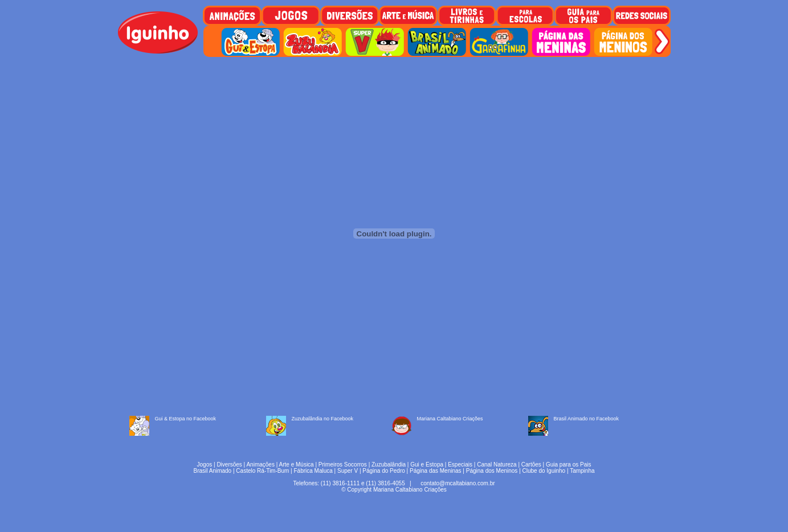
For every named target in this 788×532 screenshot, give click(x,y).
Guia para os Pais (569, 465)
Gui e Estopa (427, 465)
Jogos (205, 465)
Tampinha (582, 471)
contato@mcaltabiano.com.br (458, 483)
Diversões (229, 465)
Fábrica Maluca (313, 471)
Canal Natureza (497, 465)
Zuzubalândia (389, 465)
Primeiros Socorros (343, 465)
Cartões (531, 465)
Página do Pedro (384, 471)
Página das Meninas (436, 471)
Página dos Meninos (492, 471)
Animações (260, 465)
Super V (348, 471)
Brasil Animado (212, 471)
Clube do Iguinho (544, 471)
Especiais (460, 465)
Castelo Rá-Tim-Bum (262, 471)
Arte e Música (297, 465)
